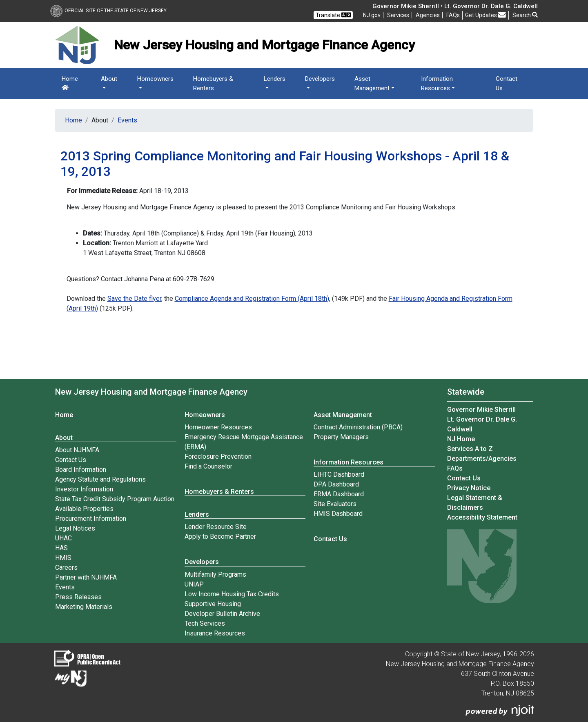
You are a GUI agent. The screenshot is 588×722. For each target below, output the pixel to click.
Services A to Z (470, 449)
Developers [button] (320, 79)
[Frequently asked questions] (453, 15)
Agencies (428, 15)
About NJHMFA (77, 450)
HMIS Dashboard (338, 514)
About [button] (109, 79)
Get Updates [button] (486, 15)
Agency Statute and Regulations (100, 479)
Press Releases (78, 597)
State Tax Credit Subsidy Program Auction (115, 499)
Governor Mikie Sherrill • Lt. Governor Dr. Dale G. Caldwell (455, 6)
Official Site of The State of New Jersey (108, 11)
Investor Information (84, 489)
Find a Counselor (208, 466)
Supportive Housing (213, 604)
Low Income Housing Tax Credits (232, 594)
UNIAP (194, 584)
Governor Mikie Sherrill (481, 410)
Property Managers (341, 437)
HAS (61, 548)
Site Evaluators (335, 504)
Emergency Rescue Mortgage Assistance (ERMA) (244, 442)
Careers (66, 568)
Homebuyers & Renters (213, 83)
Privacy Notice (469, 488)
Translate (333, 15)
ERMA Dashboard (339, 494)
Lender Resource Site (216, 527)
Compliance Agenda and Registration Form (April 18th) (252, 299)
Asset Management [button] (372, 83)
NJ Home (461, 439)
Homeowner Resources (218, 427)
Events (127, 120)
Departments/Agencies (482, 459)
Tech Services (205, 623)
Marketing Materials (84, 607)
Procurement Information (91, 519)
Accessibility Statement (482, 517)
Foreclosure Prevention (218, 457)
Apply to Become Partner (220, 537)
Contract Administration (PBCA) (358, 427)
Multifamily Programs (215, 574)
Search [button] (525, 15)
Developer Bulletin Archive (222, 614)
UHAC (63, 538)
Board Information (81, 470)
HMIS (63, 558)
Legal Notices (75, 528)
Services (398, 15)
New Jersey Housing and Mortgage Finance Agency (151, 392)
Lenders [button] (275, 79)
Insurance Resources (215, 633)
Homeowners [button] (155, 79)
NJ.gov (372, 15)
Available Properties (84, 509)
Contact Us (507, 83)
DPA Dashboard (336, 484)
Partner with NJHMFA (86, 577)
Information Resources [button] (437, 83)
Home (70, 83)
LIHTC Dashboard (339, 474)
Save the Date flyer (134, 299)
